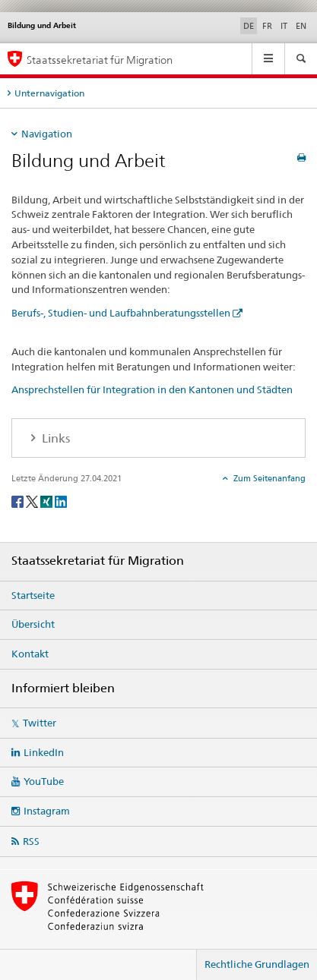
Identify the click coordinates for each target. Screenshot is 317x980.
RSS (31, 841)
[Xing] (48, 501)
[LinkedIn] (61, 501)
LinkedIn (44, 752)
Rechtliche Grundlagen (257, 964)
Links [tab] (54, 438)
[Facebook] (19, 501)
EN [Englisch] (301, 26)
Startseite (33, 595)
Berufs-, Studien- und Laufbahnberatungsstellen (121, 313)
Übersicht (33, 624)
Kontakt (30, 654)
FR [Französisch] (267, 26)
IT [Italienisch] (284, 26)
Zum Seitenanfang (268, 478)
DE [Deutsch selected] (249, 26)
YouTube (44, 781)
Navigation (47, 134)
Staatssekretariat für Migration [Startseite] (100, 60)
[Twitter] (33, 501)
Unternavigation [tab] (49, 93)
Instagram (47, 811)
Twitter (40, 723)
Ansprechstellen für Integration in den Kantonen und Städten (152, 389)
